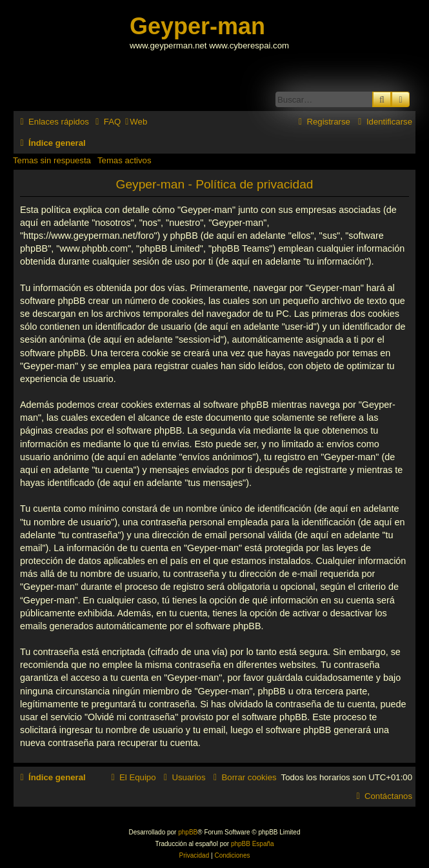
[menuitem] (106, 122)
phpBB (188, 832)
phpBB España (253, 844)
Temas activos (125, 160)
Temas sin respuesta (52, 160)
